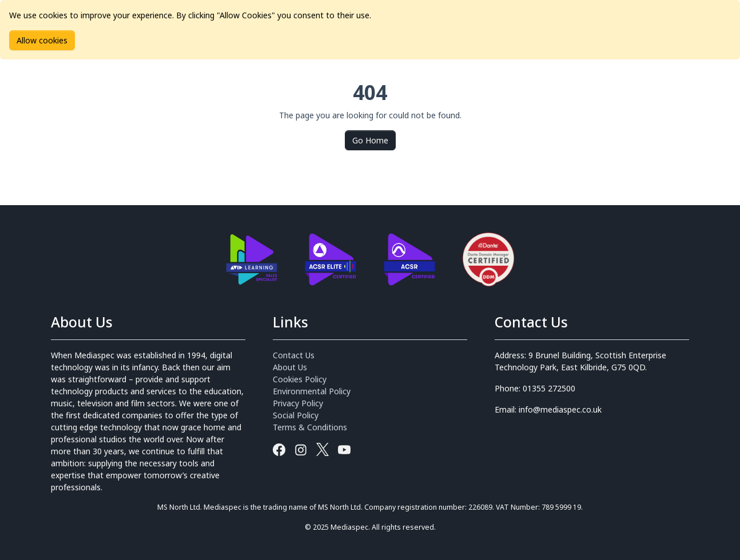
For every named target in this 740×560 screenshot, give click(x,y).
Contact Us (294, 355)
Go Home (370, 140)
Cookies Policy (300, 379)
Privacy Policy (298, 403)
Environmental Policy (312, 391)
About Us (290, 367)
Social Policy (296, 415)
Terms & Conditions (310, 427)
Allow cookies (42, 40)
